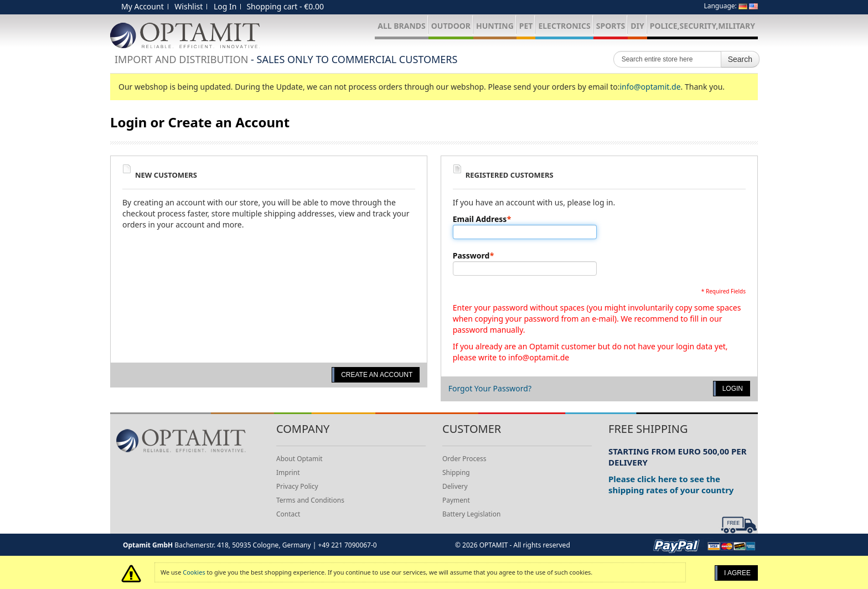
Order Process (464, 459)
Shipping (456, 472)
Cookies (194, 572)
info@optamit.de (650, 87)
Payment (456, 500)
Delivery (455, 486)
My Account (143, 6)
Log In (225, 6)
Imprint (288, 472)
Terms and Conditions (310, 500)
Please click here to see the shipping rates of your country (671, 484)
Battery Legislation (471, 514)
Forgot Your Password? (490, 388)
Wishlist (188, 6)
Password (471, 256)
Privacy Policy (297, 486)
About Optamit (299, 459)
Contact (288, 514)
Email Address (480, 219)
